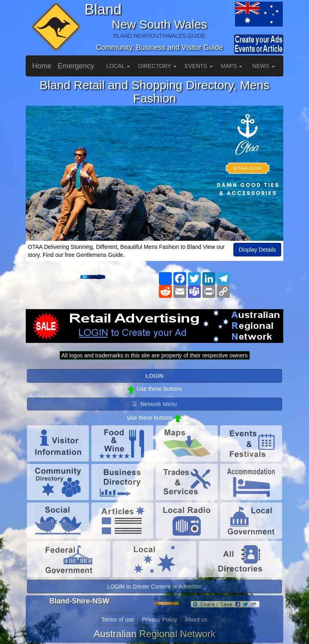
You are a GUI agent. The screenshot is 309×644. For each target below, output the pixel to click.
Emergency (76, 66)
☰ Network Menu (154, 404)
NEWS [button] (264, 66)
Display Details (257, 250)
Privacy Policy (160, 619)
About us (196, 619)
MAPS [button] (232, 66)
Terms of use (118, 619)
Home (42, 66)
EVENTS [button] (199, 66)
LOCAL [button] (118, 66)
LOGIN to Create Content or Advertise (154, 587)
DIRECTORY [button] (157, 66)
